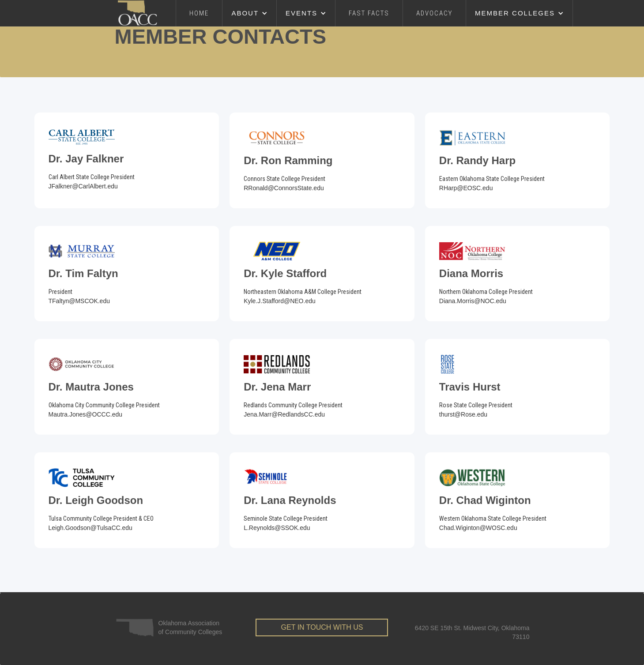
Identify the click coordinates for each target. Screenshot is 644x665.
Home (199, 13)
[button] (250, 13)
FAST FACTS (369, 13)
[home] (147, 13)
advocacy (434, 13)
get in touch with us (322, 627)
